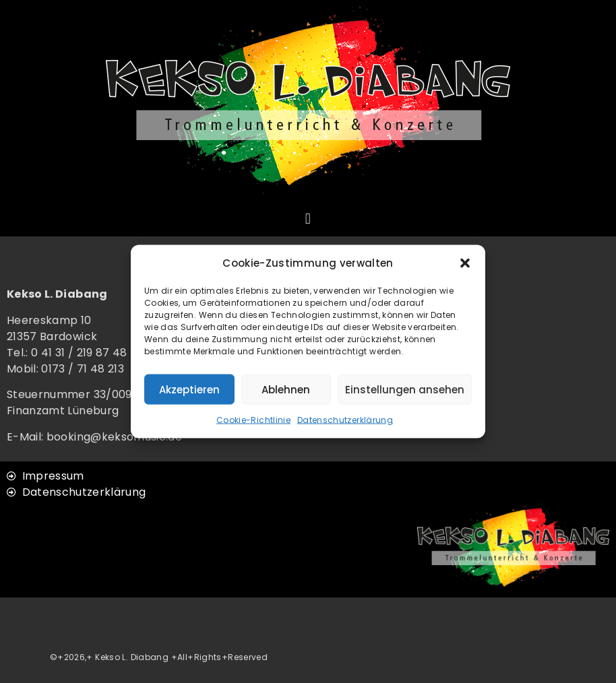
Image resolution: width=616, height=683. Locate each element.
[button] (465, 263)
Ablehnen (286, 389)
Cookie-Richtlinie (253, 420)
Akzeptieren (189, 389)
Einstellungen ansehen (405, 389)
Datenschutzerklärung (345, 420)
